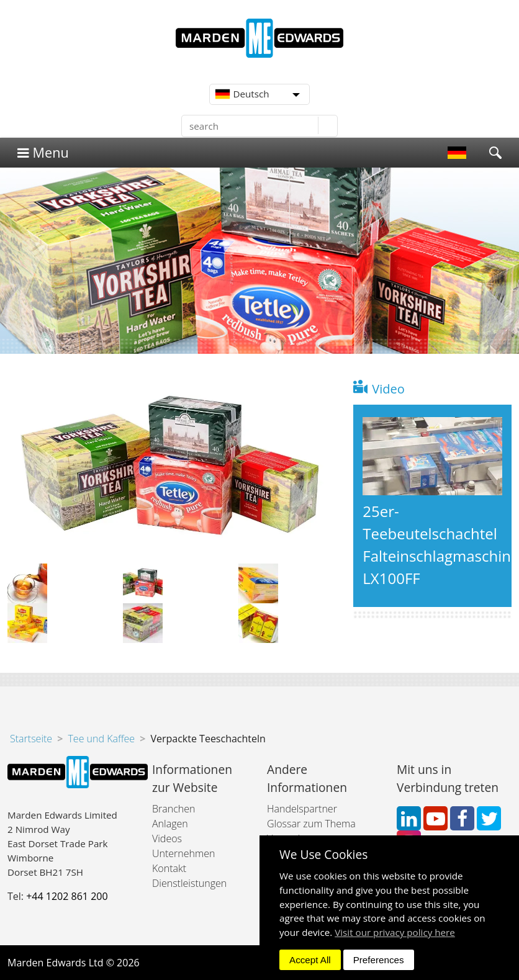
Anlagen (170, 824)
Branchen (174, 809)
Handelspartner (302, 809)
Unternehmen (183, 853)
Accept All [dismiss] (310, 960)
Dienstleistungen (189, 883)
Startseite (31, 739)
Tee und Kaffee (101, 739)
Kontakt (169, 868)
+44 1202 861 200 (67, 896)
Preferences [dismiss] (379, 960)
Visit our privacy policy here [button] (395, 932)
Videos (167, 838)
